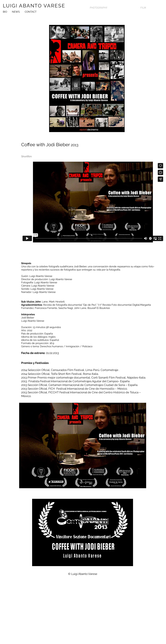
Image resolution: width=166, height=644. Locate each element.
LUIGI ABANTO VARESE (34, 6)
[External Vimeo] (93, 202)
